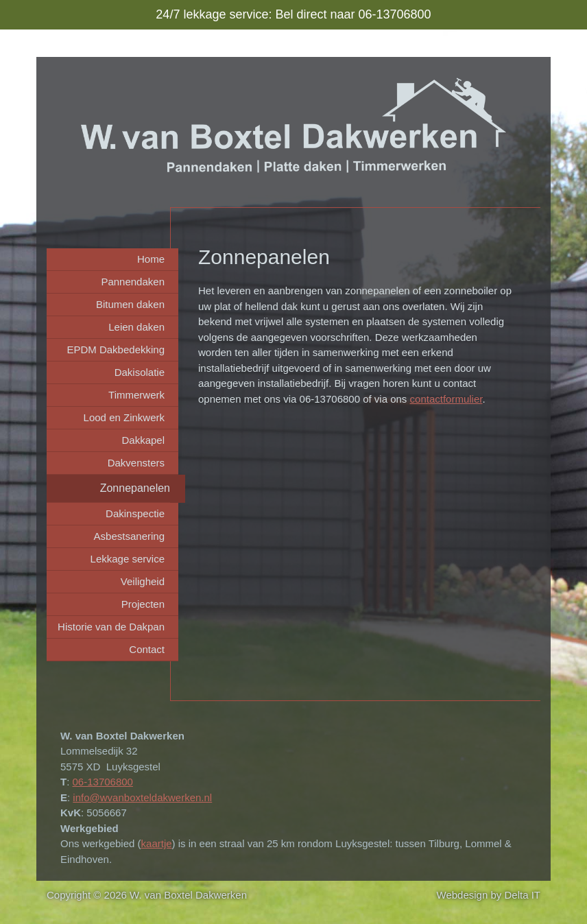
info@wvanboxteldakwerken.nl (142, 797)
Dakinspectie (135, 513)
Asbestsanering (129, 536)
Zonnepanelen (135, 488)
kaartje (157, 843)
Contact (147, 649)
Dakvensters (136, 463)
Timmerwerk (136, 395)
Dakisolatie (140, 372)
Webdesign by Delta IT (489, 895)
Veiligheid (143, 581)
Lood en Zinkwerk (124, 417)
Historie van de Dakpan (111, 627)
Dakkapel (143, 440)
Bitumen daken (130, 304)
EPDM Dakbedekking (116, 350)
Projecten (143, 604)
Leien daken (136, 327)
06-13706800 (103, 782)
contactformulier (446, 399)
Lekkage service (128, 559)
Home (151, 259)
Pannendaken (133, 282)
